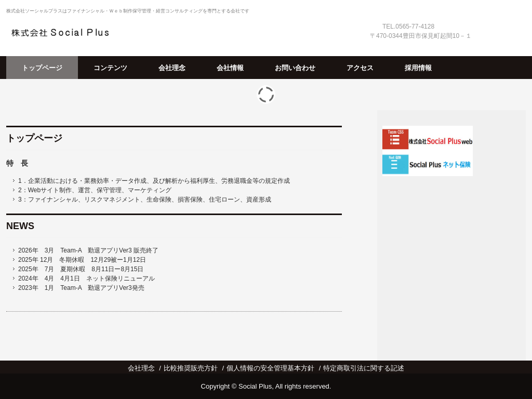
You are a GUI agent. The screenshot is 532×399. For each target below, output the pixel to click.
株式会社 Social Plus (65, 32)
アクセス (360, 68)
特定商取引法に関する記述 (364, 368)
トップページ (42, 68)
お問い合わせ (295, 68)
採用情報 (418, 68)
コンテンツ (110, 68)
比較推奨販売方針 (191, 368)
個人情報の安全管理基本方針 (270, 368)
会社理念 (172, 68)
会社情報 (230, 68)
